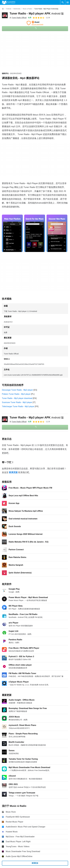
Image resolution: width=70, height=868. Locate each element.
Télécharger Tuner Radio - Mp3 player (18, 406)
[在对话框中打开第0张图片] (12, 233)
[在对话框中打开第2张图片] (57, 233)
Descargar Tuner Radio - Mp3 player (17, 390)
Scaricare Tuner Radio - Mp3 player (17, 402)
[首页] (3, 9)
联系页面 (13, 472)
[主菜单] (68, 2)
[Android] (9, 9)
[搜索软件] (63, 2)
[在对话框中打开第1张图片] (35, 233)
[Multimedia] (17, 9)
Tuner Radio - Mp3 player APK (37, 13)
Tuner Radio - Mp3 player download (17, 398)
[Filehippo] (9, 2)
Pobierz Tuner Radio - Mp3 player (16, 394)
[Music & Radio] (27, 9)
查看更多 (35, 863)
